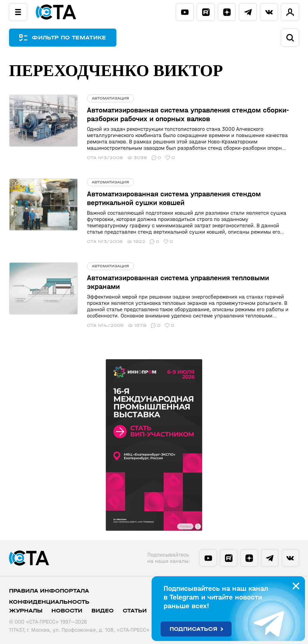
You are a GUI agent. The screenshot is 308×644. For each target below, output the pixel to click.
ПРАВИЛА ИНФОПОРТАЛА (49, 591)
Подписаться (194, 629)
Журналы (26, 611)
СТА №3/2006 (104, 242)
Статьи (135, 611)
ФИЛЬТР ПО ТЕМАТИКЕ (69, 38)
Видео (103, 611)
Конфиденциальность (49, 602)
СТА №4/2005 (105, 325)
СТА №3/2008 (104, 158)
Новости (67, 611)
